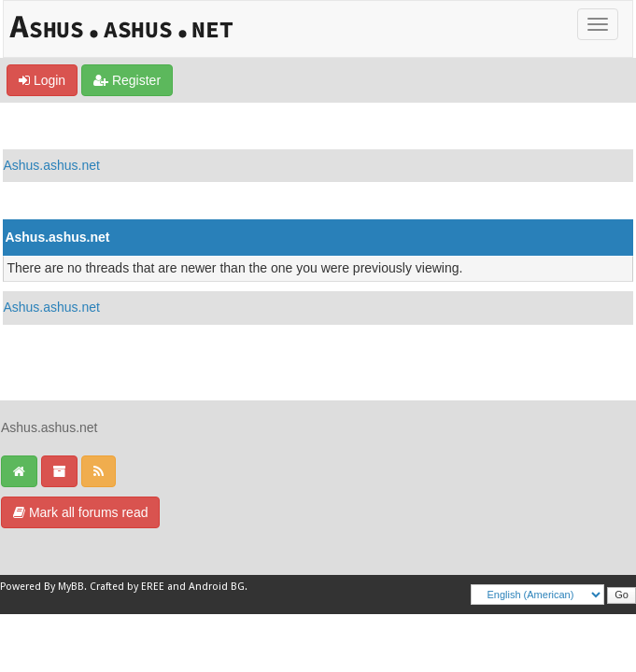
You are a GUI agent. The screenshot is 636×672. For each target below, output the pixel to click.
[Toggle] (598, 24)
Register (127, 80)
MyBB (71, 587)
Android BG (217, 587)
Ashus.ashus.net (51, 165)
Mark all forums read (80, 512)
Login (42, 80)
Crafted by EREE (127, 587)
